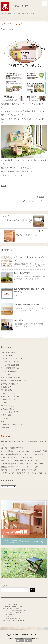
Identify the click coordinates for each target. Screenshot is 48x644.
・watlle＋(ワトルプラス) (11, 176)
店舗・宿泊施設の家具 (11, 378)
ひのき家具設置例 (9, 352)
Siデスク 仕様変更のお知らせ (26, 305)
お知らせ (42, 197)
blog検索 (4, 586)
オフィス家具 (8, 374)
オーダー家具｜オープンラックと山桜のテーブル (19, 451)
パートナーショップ (10, 412)
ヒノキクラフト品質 (10, 396)
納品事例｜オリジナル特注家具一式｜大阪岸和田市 (19, 442)
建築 (4, 421)
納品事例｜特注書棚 (8, 448)
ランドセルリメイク (10, 362)
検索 (33, 590)
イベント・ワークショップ (12, 359)
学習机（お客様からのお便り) (14, 381)
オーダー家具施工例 (10, 365)
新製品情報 (7, 387)
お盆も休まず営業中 (22, 273)
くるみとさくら (8, 393)
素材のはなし (8, 406)
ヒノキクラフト (40, 201)
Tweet (4, 186)
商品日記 (6, 390)
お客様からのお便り (10, 384)
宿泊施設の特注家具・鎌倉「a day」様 (15, 467)
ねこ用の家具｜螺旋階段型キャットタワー (16, 454)
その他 (6, 428)
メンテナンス (8, 403)
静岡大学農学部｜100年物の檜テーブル (15, 461)
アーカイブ (5, 484)
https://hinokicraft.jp (19, 621)
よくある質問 (8, 409)
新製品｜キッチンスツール (11, 457)
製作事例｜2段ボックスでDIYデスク (14, 470)
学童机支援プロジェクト (11, 425)
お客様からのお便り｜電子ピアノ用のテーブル (18, 473)
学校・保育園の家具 (10, 368)
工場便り (6, 415)
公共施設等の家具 (9, 371)
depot (5, 418)
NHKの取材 (19, 320)
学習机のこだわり (9, 399)
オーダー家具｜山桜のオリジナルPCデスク (16, 464)
